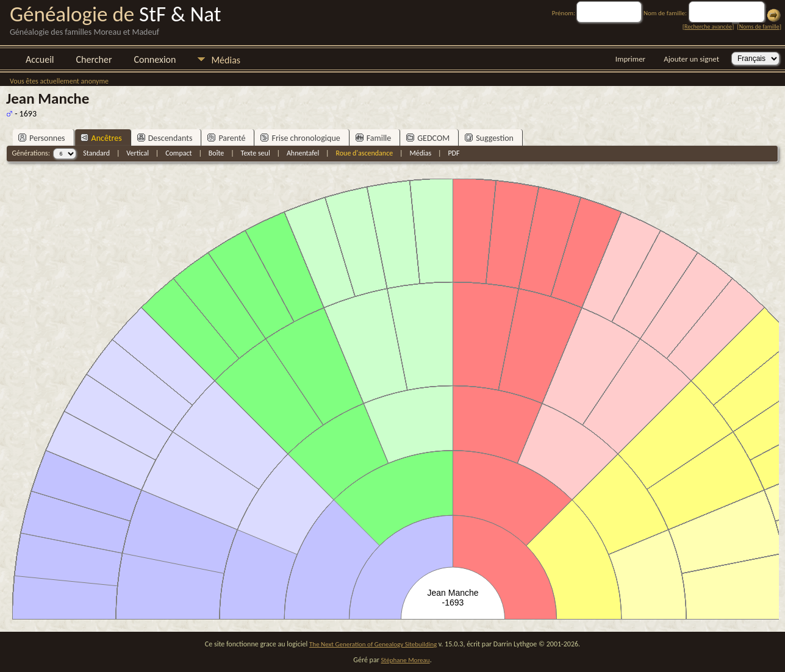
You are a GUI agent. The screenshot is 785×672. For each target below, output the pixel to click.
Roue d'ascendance (364, 153)
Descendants (165, 138)
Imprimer (630, 59)
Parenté (226, 138)
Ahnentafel (303, 153)
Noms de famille (759, 27)
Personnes (42, 138)
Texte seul (256, 153)
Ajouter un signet (691, 59)
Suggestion (489, 138)
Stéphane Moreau (406, 660)
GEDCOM (428, 138)
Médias (226, 60)
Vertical (138, 153)
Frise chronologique (300, 138)
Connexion (155, 59)
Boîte (216, 153)
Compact (178, 153)
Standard (96, 153)
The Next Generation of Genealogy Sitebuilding (373, 644)
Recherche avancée (708, 27)
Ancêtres (101, 138)
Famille (374, 138)
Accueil (40, 59)
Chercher (94, 59)
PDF (453, 153)
